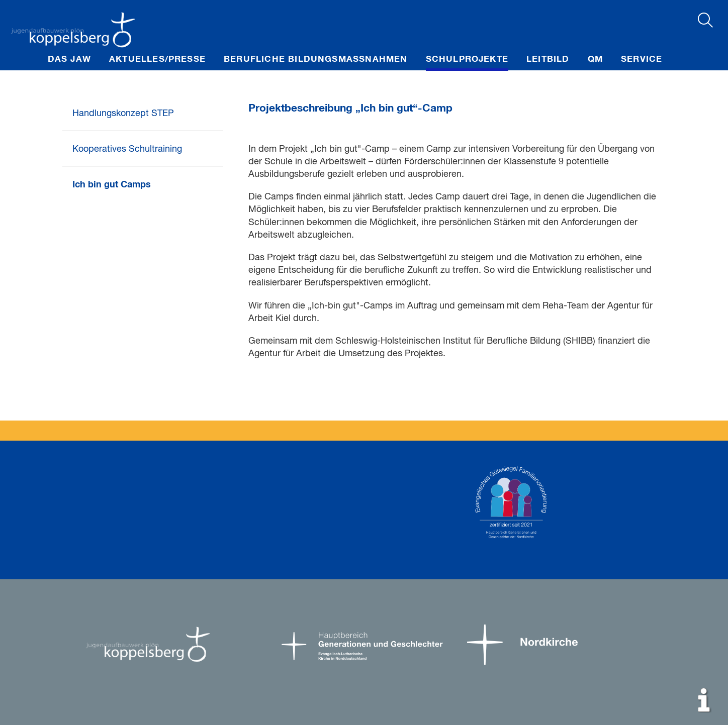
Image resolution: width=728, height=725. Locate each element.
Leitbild (548, 60)
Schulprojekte (467, 60)
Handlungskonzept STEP (123, 114)
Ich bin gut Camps (112, 185)
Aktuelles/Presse (157, 60)
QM (595, 60)
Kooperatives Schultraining (127, 149)
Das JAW (69, 60)
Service (642, 60)
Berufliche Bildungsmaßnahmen (316, 60)
